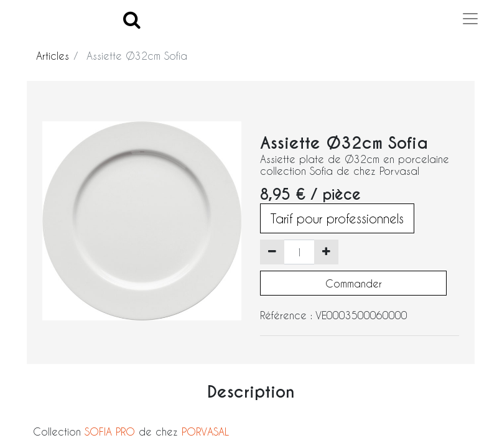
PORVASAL (205, 432)
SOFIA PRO (110, 432)
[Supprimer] (272, 252)
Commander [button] (354, 283)
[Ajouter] (326, 252)
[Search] (132, 19)
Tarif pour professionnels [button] (337, 218)
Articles (53, 56)
